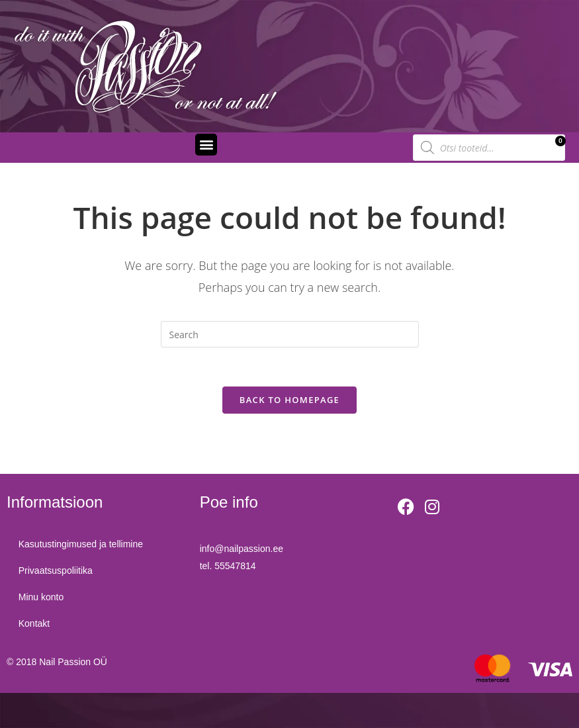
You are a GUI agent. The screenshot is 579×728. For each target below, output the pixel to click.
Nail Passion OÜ (73, 663)
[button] (206, 145)
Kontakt (35, 625)
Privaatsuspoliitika (57, 572)
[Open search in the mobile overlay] (489, 148)
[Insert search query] (290, 334)
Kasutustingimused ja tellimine (82, 546)
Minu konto (42, 599)
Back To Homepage (289, 401)
